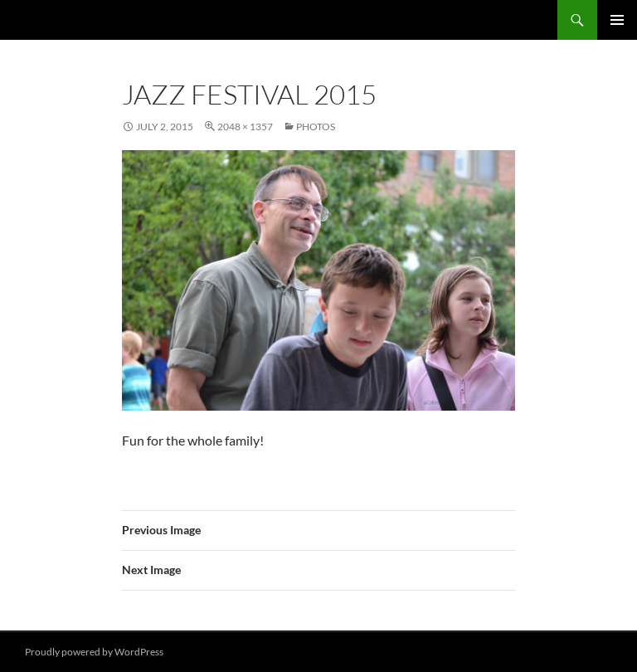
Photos (316, 127)
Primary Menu (617, 20)
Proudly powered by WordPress (94, 652)
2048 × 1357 (245, 127)
